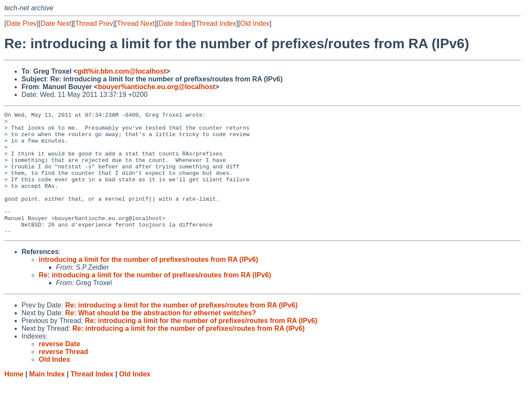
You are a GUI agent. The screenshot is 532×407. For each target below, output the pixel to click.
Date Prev (21, 23)
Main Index (47, 399)
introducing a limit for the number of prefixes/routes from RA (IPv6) (148, 284)
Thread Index (216, 23)
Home (14, 399)
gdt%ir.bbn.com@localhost (122, 71)
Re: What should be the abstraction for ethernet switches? (161, 337)
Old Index (255, 23)
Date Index (175, 23)
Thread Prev (94, 23)
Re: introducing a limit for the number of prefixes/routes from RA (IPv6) (155, 300)
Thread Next (136, 23)
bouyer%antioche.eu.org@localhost (156, 87)
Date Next (56, 23)
